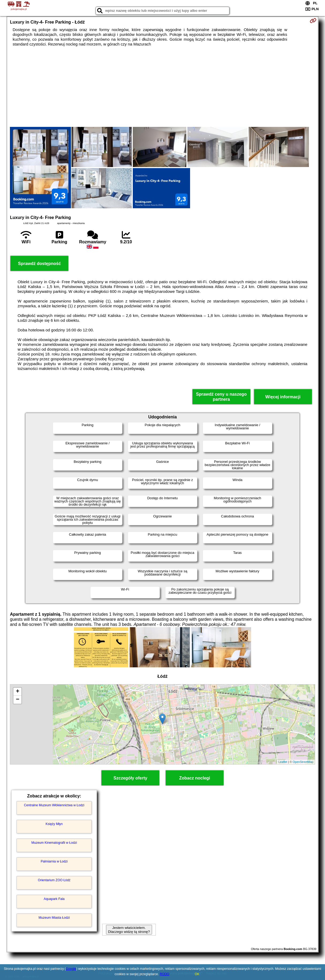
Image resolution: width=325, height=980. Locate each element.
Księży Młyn (54, 824)
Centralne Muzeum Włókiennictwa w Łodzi (54, 805)
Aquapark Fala (54, 899)
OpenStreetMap (303, 762)
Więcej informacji (283, 397)
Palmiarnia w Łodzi (54, 861)
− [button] (18, 700)
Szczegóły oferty (130, 778)
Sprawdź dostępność (39, 264)
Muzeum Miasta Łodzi (54, 918)
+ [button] (18, 692)
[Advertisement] (163, 87)
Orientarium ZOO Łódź (54, 880)
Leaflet (283, 762)
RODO (165, 974)
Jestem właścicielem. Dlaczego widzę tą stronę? (129, 930)
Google (71, 969)
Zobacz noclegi (195, 778)
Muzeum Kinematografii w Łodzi (54, 843)
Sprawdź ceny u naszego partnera (221, 397)
